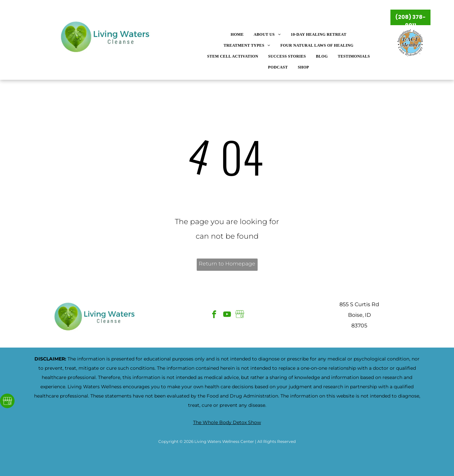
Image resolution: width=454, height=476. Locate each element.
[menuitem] (237, 35)
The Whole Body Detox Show (227, 422)
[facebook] (214, 315)
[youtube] (227, 315)
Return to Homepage (227, 264)
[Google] (7, 402)
